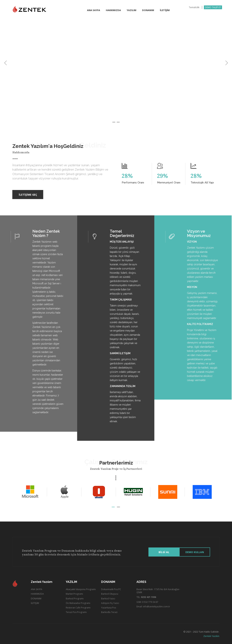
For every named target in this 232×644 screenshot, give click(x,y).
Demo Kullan (195, 552)
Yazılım (131, 10)
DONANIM (36, 599)
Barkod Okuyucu (110, 594)
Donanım (148, 10)
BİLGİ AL (164, 552)
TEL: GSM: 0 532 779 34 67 (147, 600)
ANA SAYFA (37, 589)
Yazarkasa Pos (109, 608)
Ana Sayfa (94, 10)
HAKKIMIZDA (37, 594)
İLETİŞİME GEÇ (26, 195)
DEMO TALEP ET (213, 7)
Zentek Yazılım (211, 636)
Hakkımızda (113, 10)
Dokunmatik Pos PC (111, 589)
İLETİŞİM (35, 603)
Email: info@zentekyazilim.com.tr (153, 607)
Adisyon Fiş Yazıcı (110, 603)
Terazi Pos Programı (76, 612)
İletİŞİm (165, 10)
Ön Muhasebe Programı (78, 603)
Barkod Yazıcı (108, 599)
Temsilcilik (194, 7)
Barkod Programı (75, 599)
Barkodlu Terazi (109, 612)
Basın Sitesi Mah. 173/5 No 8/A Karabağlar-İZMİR (158, 591)
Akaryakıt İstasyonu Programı (81, 589)
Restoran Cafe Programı (78, 608)
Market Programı (74, 594)
